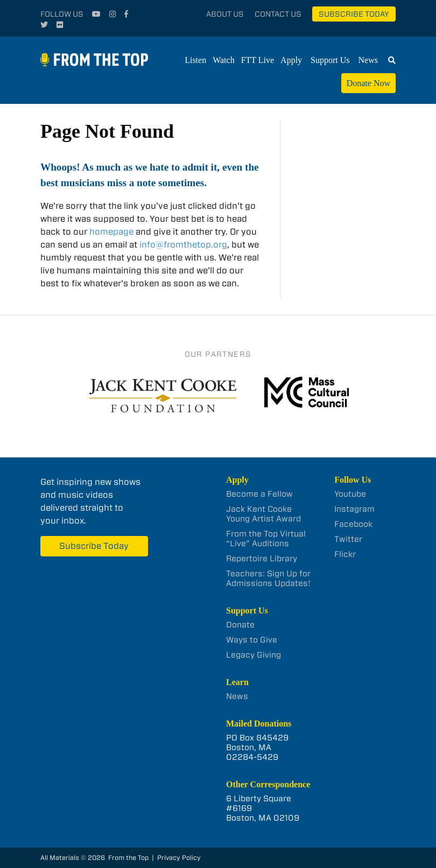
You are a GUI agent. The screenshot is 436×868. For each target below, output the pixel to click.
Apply (291, 60)
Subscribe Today (354, 14)
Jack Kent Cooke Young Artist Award (263, 514)
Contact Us (278, 14)
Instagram (354, 509)
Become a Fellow (259, 494)
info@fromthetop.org (183, 245)
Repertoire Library (262, 559)
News (368, 60)
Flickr (345, 554)
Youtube (350, 494)
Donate (240, 625)
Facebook (353, 524)
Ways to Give (252, 640)
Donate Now (368, 83)
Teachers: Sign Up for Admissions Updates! (268, 578)
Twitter (348, 539)
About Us (225, 14)
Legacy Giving (254, 655)
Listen (195, 60)
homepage (111, 232)
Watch (223, 60)
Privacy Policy (179, 858)
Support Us (330, 60)
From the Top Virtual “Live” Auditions (266, 539)
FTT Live (258, 60)
